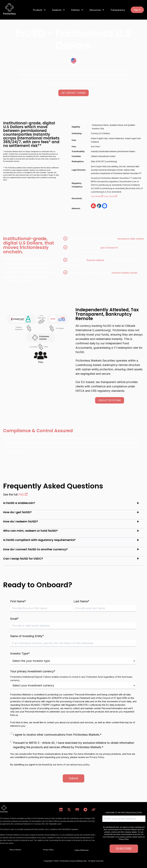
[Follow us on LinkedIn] (61, 810)
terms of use (63, 765)
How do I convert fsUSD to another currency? (35, 549)
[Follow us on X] (69, 810)
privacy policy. (8, 843)
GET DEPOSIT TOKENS (73, 93)
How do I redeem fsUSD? (21, 521)
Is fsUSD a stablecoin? (19, 503)
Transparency (118, 10)
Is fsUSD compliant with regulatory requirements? (39, 540)
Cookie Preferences (81, 850)
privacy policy (82, 765)
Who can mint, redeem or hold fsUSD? (30, 531)
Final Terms (111, 196)
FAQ (23, 494)
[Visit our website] (94, 810)
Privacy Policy (97, 757)
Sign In (137, 10)
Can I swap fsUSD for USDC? (23, 559)
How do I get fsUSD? (17, 512)
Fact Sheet (97, 196)
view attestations (110, 400)
